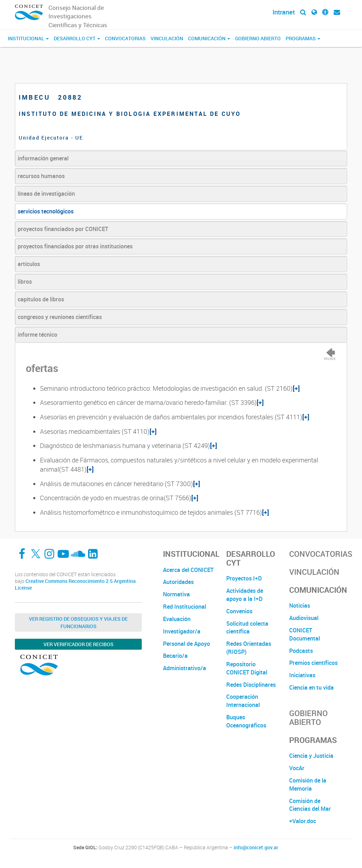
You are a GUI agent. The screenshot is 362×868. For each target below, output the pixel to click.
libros (25, 282)
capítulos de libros (41, 299)
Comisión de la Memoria (308, 784)
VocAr (297, 768)
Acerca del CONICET (188, 570)
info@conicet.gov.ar (256, 848)
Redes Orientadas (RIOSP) (249, 648)
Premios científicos (313, 663)
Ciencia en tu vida (311, 687)
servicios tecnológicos (46, 211)
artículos (29, 264)
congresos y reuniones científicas (60, 317)
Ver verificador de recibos (78, 644)
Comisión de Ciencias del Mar (310, 805)
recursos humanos (41, 176)
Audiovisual (304, 618)
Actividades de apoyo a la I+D (245, 595)
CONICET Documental (305, 634)
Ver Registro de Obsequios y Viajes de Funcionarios (78, 622)
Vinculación (167, 38)
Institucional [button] (28, 38)
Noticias (300, 606)
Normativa (176, 594)
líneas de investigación (46, 194)
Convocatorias (125, 38)
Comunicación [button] (209, 38)
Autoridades (178, 582)
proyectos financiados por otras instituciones (75, 246)
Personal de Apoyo (186, 644)
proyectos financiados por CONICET (63, 229)
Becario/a (175, 656)
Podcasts (301, 651)
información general (43, 158)
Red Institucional (185, 607)
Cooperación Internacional (243, 701)
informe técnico (37, 335)
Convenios (239, 611)
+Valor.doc (303, 821)
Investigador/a (182, 631)
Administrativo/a (185, 668)
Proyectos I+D (244, 578)
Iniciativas (302, 675)
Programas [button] (303, 38)
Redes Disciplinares (251, 685)
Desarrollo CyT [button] (77, 38)
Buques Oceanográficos (246, 721)
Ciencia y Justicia (311, 756)
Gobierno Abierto (258, 38)
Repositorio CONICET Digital (247, 668)
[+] (296, 388)
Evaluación (177, 619)
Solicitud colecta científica (247, 628)
